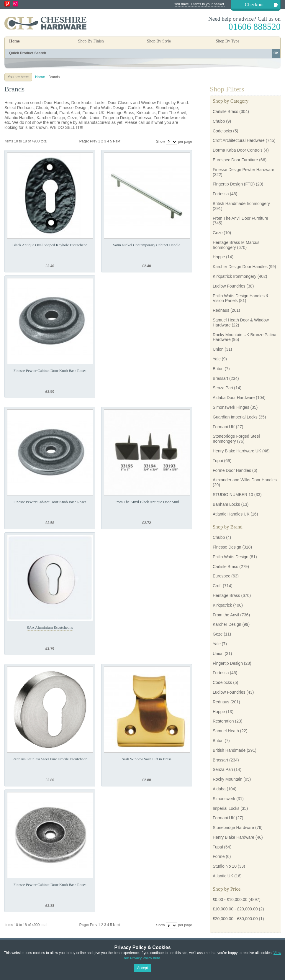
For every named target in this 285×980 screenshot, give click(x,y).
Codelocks (222, 131)
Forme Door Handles (232, 470)
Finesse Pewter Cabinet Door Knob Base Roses (50, 371)
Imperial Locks (226, 808)
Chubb (219, 121)
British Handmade (229, 750)
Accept (143, 968)
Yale (217, 359)
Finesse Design (227, 547)
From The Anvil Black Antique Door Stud (147, 502)
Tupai (218, 461)
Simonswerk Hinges (231, 407)
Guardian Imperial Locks (235, 417)
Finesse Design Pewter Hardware (244, 170)
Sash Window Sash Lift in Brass (147, 759)
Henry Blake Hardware (234, 837)
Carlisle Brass (225, 111)
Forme (219, 856)
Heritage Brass (226, 595)
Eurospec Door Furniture (235, 160)
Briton (218, 369)
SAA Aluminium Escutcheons (50, 627)
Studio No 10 (225, 866)
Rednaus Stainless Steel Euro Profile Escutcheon (50, 759)
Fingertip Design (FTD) (234, 184)
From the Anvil (226, 615)
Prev (94, 141)
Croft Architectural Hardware (239, 140)
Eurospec (221, 576)
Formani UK (224, 427)
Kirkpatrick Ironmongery (235, 276)
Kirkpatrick (222, 605)
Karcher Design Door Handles (240, 267)
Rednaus (221, 310)
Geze (218, 233)
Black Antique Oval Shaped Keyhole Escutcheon (50, 245)
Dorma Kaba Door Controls (238, 150)
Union (218, 349)
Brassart (220, 378)
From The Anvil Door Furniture (240, 218)
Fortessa (221, 194)
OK (276, 53)
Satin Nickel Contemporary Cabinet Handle (146, 245)
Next (117, 141)
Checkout (254, 5)
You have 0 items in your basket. (200, 4)
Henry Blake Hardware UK (237, 451)
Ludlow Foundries (229, 286)
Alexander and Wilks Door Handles (245, 480)
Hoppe (219, 257)
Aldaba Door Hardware (234, 398)
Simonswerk (224, 799)
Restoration (223, 721)
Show (160, 142)
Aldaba (219, 789)
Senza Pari (223, 388)
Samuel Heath (226, 731)
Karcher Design (227, 624)
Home (14, 41)
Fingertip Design (228, 663)
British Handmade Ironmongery (241, 203)
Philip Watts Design (231, 557)
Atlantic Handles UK (231, 514)
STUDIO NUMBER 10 (233, 495)
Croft (217, 586)
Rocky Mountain (227, 779)
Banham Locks (226, 504)
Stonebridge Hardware (233, 828)
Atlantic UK (223, 876)
